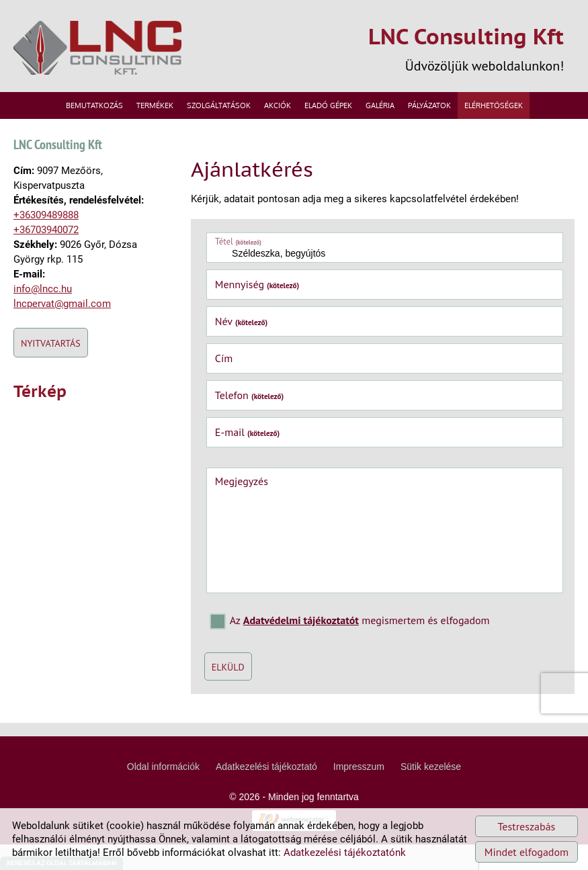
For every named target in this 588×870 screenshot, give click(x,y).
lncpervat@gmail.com (62, 324)
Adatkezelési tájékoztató (266, 792)
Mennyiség (248, 282)
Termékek (155, 102)
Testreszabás (527, 826)
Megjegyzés (232, 478)
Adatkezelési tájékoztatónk (345, 853)
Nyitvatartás (51, 364)
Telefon (240, 393)
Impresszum (359, 792)
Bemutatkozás (94, 102)
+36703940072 (46, 251)
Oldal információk (163, 792)
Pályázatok (429, 102)
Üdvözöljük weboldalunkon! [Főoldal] (453, 48)
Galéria (380, 102)
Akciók (278, 102)
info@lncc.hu (43, 310)
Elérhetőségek (494, 102)
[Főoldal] (104, 48)
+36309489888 (46, 236)
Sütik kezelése (431, 792)
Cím (214, 356)
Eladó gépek (328, 102)
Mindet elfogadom (527, 852)
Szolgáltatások (219, 102)
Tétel (229, 238)
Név (232, 319)
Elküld (219, 664)
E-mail (238, 430)
